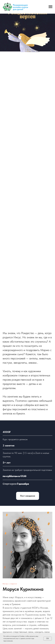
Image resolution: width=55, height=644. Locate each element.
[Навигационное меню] (50, 7)
